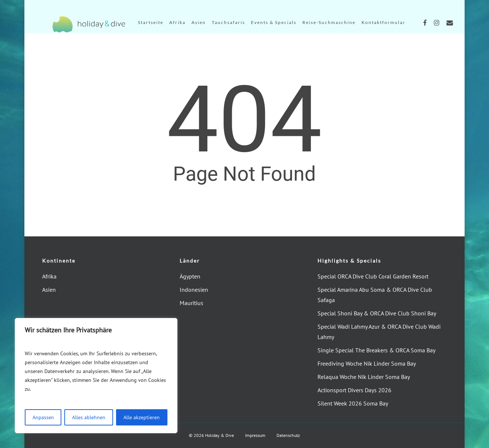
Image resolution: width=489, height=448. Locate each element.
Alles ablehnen (89, 417)
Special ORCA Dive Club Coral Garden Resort (373, 276)
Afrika (49, 276)
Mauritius (191, 303)
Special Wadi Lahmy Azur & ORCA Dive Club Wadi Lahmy (379, 332)
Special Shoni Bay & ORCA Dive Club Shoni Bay (377, 313)
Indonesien (194, 290)
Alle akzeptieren (142, 417)
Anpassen (43, 417)
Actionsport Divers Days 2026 (354, 390)
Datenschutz (288, 435)
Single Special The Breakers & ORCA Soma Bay (376, 350)
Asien (49, 290)
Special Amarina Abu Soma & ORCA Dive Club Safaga (375, 295)
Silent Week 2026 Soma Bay (353, 403)
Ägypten (190, 276)
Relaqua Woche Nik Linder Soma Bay (364, 377)
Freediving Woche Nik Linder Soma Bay (367, 363)
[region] (96, 376)
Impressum (255, 435)
